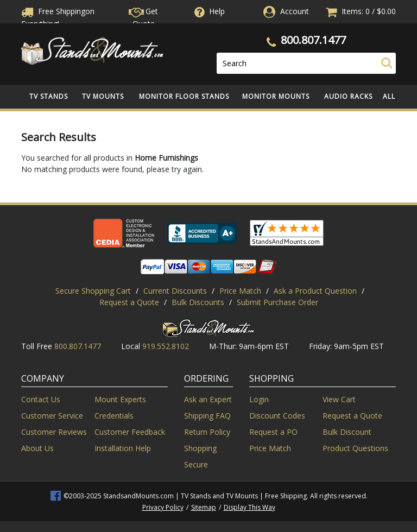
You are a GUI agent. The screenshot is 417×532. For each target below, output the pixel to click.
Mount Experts (120, 399)
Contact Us (41, 399)
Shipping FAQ (207, 416)
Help (208, 11)
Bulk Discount (347, 432)
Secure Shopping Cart (93, 291)
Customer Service (52, 416)
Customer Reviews (54, 432)
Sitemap (204, 507)
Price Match (240, 291)
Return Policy (207, 432)
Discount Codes (277, 416)
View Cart (339, 399)
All (389, 96)
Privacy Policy (163, 507)
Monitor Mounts (276, 96)
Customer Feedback (130, 432)
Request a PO (273, 432)
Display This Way (249, 507)
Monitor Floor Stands (184, 96)
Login (259, 399)
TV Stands (49, 96)
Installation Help (123, 448)
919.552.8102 (166, 346)
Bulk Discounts (198, 302)
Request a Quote (129, 302)
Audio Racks (348, 96)
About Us (37, 448)
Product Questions (355, 448)
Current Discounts (175, 291)
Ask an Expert (208, 399)
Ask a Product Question (315, 291)
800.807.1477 (313, 40)
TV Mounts (103, 96)
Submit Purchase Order (277, 302)
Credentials (114, 416)
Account (295, 11)
